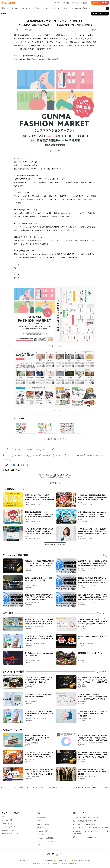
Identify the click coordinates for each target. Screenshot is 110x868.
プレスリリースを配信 (61, 3)
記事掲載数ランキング (9, 830)
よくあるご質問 (43, 831)
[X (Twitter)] (18, 465)
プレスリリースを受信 (80, 3)
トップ (3, 787)
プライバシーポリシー (63, 860)
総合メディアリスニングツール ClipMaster (87, 821)
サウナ (51, 455)
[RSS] (61, 854)
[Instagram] (57, 854)
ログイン (40, 821)
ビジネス (64, 8)
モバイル (78, 8)
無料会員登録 (42, 817)
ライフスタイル (46, 8)
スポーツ (56, 8)
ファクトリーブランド (21, 455)
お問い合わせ (55, 483)
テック (71, 8)
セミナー (40, 845)
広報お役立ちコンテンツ (10, 834)
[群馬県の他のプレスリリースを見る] (100, 14)
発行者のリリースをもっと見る (55, 545)
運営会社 (23, 860)
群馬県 (94, 30)
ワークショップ (71, 455)
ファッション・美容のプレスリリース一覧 (23, 787)
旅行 (22, 8)
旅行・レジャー (35, 450)
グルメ (17, 8)
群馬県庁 (99, 455)
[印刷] (27, 465)
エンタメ (10, 8)
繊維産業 (90, 455)
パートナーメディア (8, 827)
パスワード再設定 (43, 824)
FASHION (7, 459)
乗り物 (85, 8)
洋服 (44, 455)
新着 (4, 8)
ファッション (35, 455)
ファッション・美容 (32, 8)
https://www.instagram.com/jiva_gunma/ (43, 59)
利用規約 (50, 860)
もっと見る (102, 555)
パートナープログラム (36, 860)
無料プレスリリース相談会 (46, 841)
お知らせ (40, 835)
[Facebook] (14, 465)
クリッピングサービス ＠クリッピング (86, 817)
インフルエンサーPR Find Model (84, 824)
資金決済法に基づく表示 (82, 860)
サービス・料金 (7, 820)
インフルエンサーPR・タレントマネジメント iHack (90, 828)
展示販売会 (60, 455)
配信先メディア (7, 823)
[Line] (23, 465)
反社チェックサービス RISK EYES (84, 837)
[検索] (108, 9)
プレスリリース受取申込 (46, 838)
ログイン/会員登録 (100, 3)
